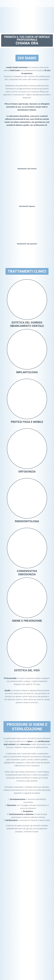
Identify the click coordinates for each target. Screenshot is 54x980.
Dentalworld (10, 3)
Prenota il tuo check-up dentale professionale (27, 41)
